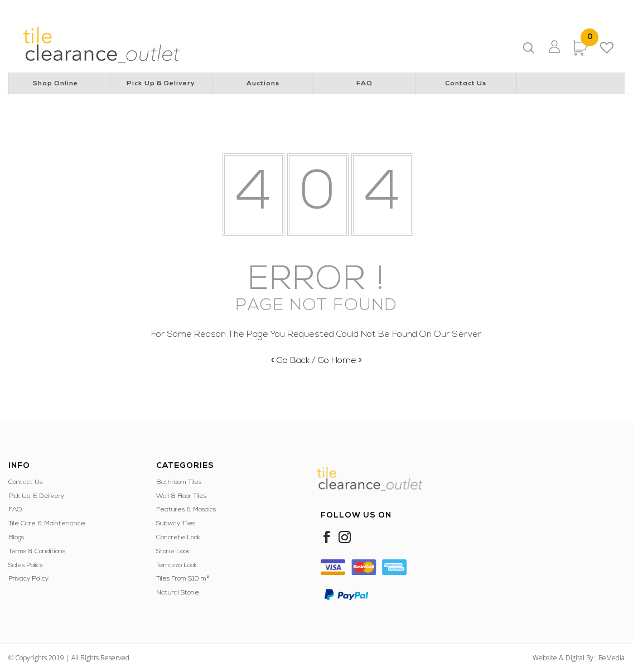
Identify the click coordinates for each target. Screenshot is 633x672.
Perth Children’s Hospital (242, 9)
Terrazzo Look (177, 565)
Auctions (263, 84)
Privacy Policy (28, 579)
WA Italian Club (554, 9)
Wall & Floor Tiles (181, 496)
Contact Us (466, 84)
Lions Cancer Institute (110, 9)
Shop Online (55, 84)
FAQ (364, 84)
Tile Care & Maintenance (47, 524)
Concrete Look (178, 538)
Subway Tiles (176, 524)
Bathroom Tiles (179, 482)
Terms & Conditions (37, 552)
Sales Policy (26, 565)
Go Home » (340, 361)
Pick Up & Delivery (161, 84)
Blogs (16, 538)
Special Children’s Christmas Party (347, 9)
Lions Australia (42, 9)
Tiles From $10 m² (183, 579)
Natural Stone (178, 593)
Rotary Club (173, 9)
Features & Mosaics (186, 510)
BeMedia (612, 658)
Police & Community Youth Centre (466, 9)
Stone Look (173, 552)
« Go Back (290, 361)
